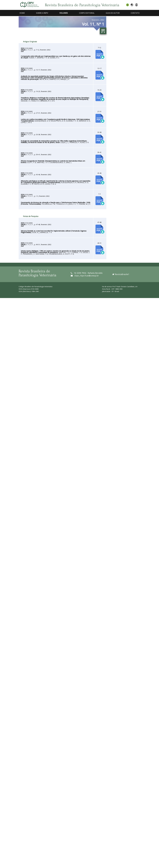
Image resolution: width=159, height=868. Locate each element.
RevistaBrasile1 (121, 274)
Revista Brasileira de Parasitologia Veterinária (82, 5)
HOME (22, 13)
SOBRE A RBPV (42, 13)
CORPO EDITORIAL (87, 13)
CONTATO (135, 13)
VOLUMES (64, 13)
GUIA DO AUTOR (113, 13)
